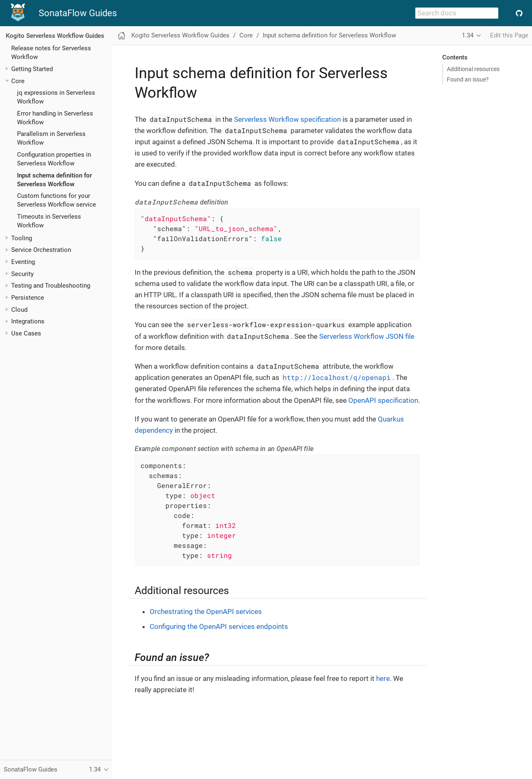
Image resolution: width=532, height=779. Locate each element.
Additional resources (473, 69)
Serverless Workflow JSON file (367, 336)
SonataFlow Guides (78, 13)
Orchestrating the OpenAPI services (206, 611)
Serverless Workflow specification (287, 119)
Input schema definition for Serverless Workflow (329, 35)
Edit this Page (509, 35)
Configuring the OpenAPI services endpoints (219, 626)
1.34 (468, 35)
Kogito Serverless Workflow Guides (55, 36)
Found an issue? (468, 79)
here (383, 678)
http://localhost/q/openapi (337, 377)
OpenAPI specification (383, 400)
